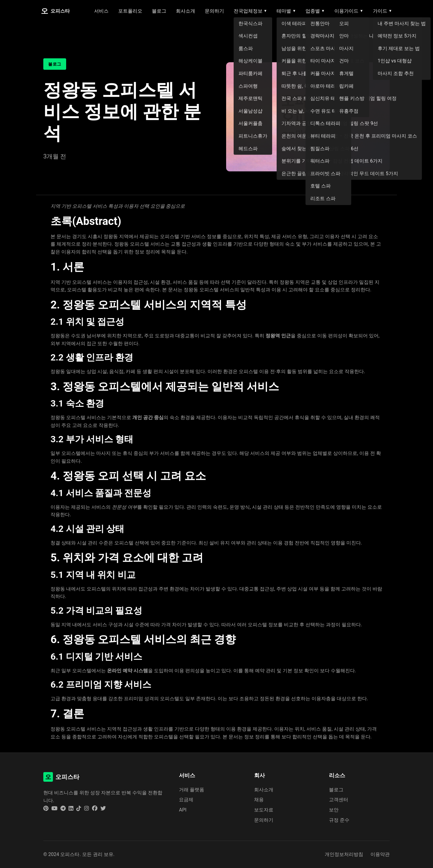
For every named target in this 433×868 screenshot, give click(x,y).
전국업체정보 (250, 11)
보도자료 (264, 810)
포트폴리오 (130, 11)
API (183, 810)
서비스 (101, 11)
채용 (259, 800)
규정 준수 (339, 820)
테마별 (286, 11)
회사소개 (186, 11)
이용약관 (380, 854)
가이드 (382, 11)
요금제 (186, 800)
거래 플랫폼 (192, 790)
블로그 (159, 11)
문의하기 (214, 11)
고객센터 (339, 800)
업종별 (315, 11)
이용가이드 (349, 11)
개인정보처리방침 (344, 854)
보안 (334, 810)
